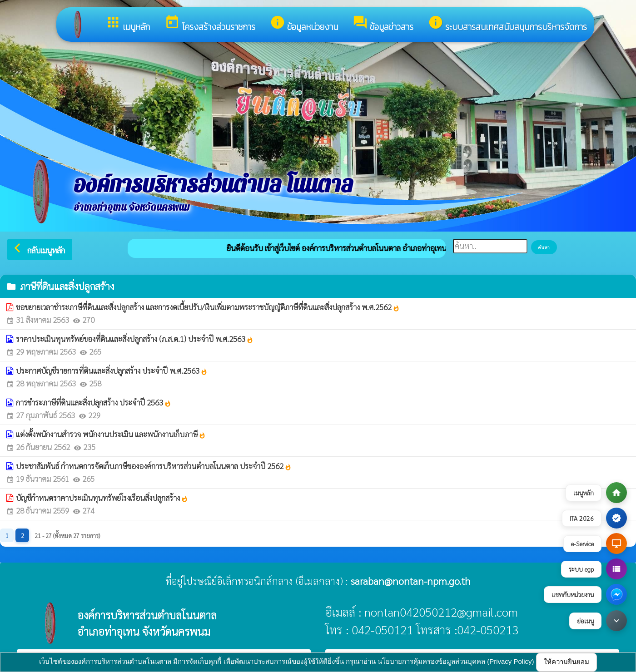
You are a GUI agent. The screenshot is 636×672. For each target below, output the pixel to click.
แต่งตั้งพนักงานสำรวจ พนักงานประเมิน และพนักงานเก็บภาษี (111, 434)
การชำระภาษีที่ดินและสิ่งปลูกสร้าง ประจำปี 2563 (94, 402)
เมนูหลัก (128, 24)
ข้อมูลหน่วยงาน (304, 24)
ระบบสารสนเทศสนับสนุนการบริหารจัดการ (507, 24)
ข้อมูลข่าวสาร (383, 24)
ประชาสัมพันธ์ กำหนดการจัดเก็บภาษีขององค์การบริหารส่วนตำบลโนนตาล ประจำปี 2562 (154, 466)
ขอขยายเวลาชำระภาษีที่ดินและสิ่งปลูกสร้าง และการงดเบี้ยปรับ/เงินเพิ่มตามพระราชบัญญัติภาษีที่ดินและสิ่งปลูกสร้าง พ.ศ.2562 (208, 307)
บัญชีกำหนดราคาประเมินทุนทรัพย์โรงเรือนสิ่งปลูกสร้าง (102, 498)
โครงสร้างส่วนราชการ (210, 24)
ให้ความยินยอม (566, 662)
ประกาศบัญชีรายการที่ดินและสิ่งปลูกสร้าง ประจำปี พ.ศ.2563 (112, 371)
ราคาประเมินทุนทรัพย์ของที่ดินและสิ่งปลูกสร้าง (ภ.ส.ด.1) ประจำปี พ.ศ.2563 (135, 339)
